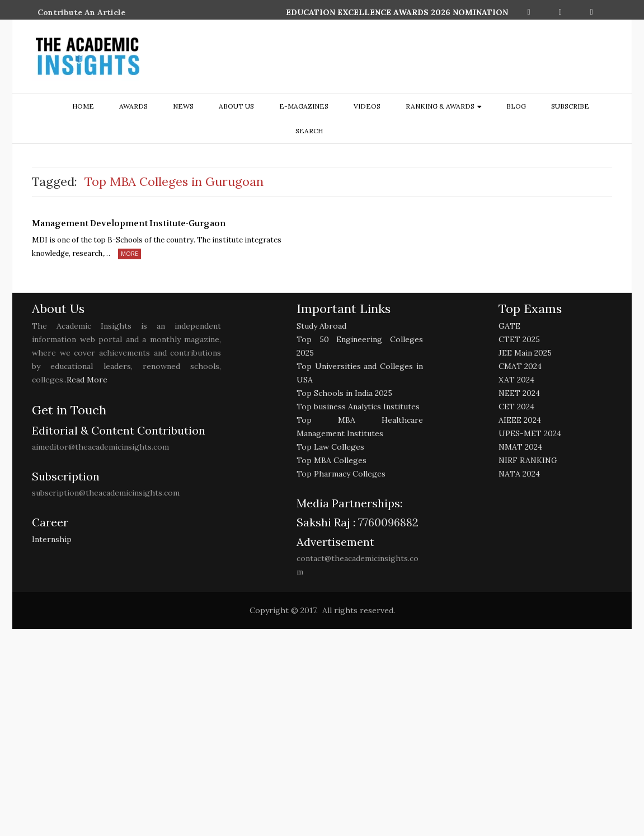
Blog (516, 106)
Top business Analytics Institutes (358, 407)
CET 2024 (516, 407)
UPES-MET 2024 (530, 433)
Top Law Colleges (330, 447)
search (309, 131)
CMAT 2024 (520, 366)
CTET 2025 (519, 339)
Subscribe (570, 106)
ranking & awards (440, 106)
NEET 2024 (519, 393)
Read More (87, 380)
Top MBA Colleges (332, 460)
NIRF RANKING (528, 460)
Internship (52, 539)
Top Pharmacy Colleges (341, 474)
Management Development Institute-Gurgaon (129, 223)
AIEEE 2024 (520, 420)
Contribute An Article (81, 12)
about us (236, 106)
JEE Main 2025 (525, 353)
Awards (133, 106)
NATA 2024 (519, 474)
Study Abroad (321, 326)
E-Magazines (304, 106)
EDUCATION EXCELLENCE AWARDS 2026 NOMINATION (397, 12)
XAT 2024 (516, 380)
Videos (367, 106)
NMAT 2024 (520, 447)
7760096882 (387, 522)
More (130, 254)
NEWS (183, 106)
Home (83, 106)
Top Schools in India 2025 (344, 393)
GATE (509, 326)
